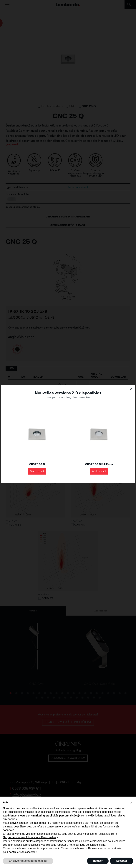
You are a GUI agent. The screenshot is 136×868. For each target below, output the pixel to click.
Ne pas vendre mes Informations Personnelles (30, 837)
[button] (131, 803)
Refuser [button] (98, 861)
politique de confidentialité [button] (90, 845)
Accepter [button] (122, 861)
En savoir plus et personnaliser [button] (28, 861)
